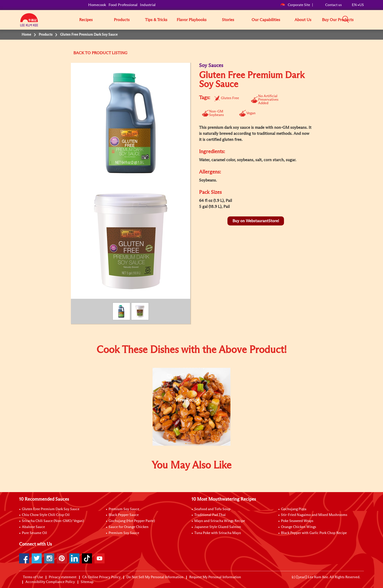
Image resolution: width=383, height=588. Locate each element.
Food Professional (123, 5)
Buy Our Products (338, 20)
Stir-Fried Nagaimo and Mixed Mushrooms (314, 515)
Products (122, 20)
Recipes (86, 20)
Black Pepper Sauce (124, 515)
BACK (79, 53)
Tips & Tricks (156, 20)
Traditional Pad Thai (210, 515)
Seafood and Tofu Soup (212, 509)
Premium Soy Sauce (124, 509)
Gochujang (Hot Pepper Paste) (132, 521)
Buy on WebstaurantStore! (256, 221)
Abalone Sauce (33, 527)
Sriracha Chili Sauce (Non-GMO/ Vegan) (53, 521)
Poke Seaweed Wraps (297, 521)
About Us (303, 20)
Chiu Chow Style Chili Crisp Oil (46, 515)
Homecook (97, 5)
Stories (228, 20)
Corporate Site (295, 5)
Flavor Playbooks (192, 20)
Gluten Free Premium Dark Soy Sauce (51, 509)
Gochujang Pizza (294, 509)
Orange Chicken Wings (299, 527)
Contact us (333, 5)
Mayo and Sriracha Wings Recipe (220, 521)
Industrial (148, 5)
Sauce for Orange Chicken (129, 527)
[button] (366, 20)
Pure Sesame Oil (34, 533)
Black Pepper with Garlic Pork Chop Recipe (314, 533)
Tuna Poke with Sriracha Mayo (218, 533)
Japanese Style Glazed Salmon (218, 527)
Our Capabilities (266, 20)
